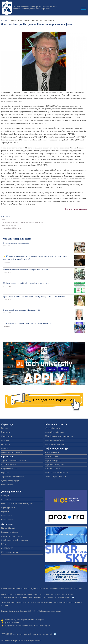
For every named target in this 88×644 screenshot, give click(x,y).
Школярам (5, 496)
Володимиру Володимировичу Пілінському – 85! (22, 310)
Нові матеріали (67, 594)
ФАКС (4, 219)
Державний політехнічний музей (14, 461)
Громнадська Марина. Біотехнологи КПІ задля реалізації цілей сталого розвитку (34, 297)
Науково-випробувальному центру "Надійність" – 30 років (26, 270)
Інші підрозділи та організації (13, 452)
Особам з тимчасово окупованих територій (18, 504)
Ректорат (5, 428)
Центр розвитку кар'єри (10, 481)
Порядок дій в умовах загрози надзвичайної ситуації (24, 620)
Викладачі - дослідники (10, 222)
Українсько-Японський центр (12, 477)
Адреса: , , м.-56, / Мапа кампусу (36, 597)
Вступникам (6, 500)
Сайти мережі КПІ (52, 452)
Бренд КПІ (37, 594)
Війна (3, 544)
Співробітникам (7, 520)
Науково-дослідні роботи (55, 465)
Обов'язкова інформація (23, 594)
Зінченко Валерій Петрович (11, 228)
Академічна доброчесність (11, 536)
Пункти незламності (12, 623)
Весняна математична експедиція (16, 243)
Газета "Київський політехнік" (57, 473)
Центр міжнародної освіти (55, 444)
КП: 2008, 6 (6, 216)
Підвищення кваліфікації (55, 440)
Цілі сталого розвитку (10, 552)
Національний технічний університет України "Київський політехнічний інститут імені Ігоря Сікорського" (35, 8)
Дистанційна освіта (53, 428)
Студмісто (5, 473)
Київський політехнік (9, 225)
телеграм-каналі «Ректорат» (39, 625)
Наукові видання (52, 456)
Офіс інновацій (7, 485)
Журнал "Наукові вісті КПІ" (56, 477)
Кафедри (5, 448)
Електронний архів (53, 469)
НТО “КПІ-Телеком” (9, 465)
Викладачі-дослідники (10, 532)
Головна (4, 20)
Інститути (5, 440)
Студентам (5, 512)
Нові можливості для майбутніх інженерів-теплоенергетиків (26, 283)
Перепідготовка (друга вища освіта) (59, 436)
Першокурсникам (8, 508)
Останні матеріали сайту (17, 239)
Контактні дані (7, 594)
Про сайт (46, 594)
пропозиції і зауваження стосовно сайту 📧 (39, 634)
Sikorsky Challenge (8, 528)
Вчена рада (6, 432)
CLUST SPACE (7, 548)
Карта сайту (56, 594)
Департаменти (7, 436)
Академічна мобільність (55, 432)
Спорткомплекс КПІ (9, 469)
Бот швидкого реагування (51, 611)
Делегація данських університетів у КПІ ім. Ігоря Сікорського (27, 323)
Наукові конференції (53, 461)
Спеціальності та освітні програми (15, 540)
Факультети (6, 444)
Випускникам (6, 516)
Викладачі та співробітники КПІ (32, 222)
